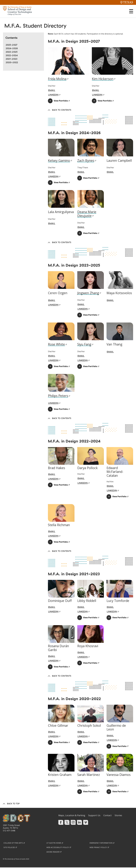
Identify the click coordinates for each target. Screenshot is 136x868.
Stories (118, 816)
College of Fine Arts (13, 843)
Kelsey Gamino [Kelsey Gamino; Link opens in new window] (59, 161)
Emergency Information (101, 843)
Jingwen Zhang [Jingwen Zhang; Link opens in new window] (88, 293)
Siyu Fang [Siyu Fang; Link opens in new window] (84, 345)
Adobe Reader (53, 852)
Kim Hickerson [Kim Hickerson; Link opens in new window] (103, 79)
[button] (131, 11)
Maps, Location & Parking (72, 816)
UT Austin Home (54, 843)
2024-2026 (12, 49)
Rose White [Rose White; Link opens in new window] (56, 345)
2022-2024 (12, 56)
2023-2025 (12, 52)
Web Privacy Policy (98, 848)
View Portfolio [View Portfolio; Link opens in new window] (61, 101)
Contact (107, 816)
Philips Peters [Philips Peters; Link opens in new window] (58, 396)
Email (52, 475)
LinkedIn (83, 737)
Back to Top (13, 804)
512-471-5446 (9, 831)
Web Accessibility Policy (58, 848)
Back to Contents (62, 110)
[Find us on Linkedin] (79, 823)
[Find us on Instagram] (73, 823)
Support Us (94, 816)
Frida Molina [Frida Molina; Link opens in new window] (57, 79)
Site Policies (9, 848)
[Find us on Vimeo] (86, 823)
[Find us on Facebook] (61, 823)
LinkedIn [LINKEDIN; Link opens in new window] (53, 95)
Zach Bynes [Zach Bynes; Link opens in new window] (86, 161)
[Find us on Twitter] (67, 823)
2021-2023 (12, 59)
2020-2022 (12, 63)
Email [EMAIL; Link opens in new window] (52, 91)
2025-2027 (12, 45)
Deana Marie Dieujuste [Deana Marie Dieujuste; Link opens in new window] (87, 214)
